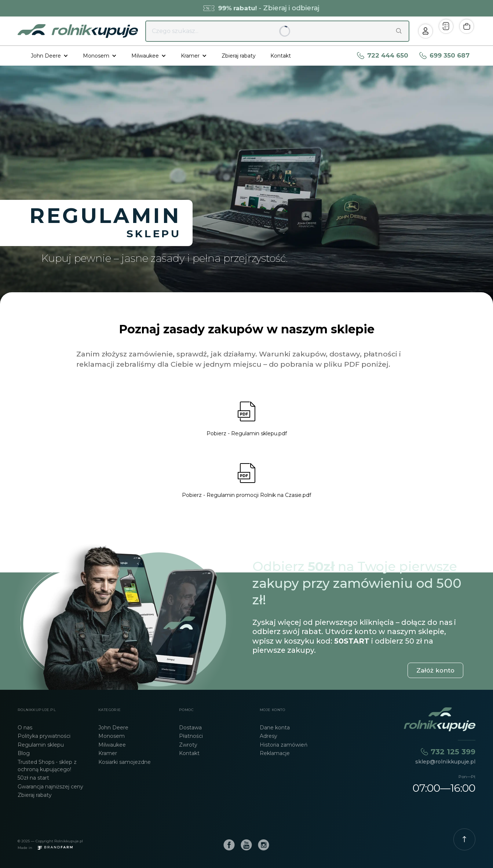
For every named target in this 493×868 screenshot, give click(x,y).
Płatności (191, 736)
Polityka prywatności (44, 736)
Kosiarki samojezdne (125, 762)
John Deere (113, 728)
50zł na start (33, 778)
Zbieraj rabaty (239, 56)
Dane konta (275, 728)
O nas (25, 728)
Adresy (269, 736)
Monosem (112, 736)
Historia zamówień (284, 745)
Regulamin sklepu (41, 745)
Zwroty (188, 745)
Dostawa (190, 728)
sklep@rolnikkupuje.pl (445, 762)
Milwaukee (112, 745)
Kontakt (281, 56)
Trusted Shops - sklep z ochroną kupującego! (47, 766)
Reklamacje (275, 753)
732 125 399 (453, 752)
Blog (24, 753)
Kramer (108, 753)
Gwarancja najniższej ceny (50, 787)
